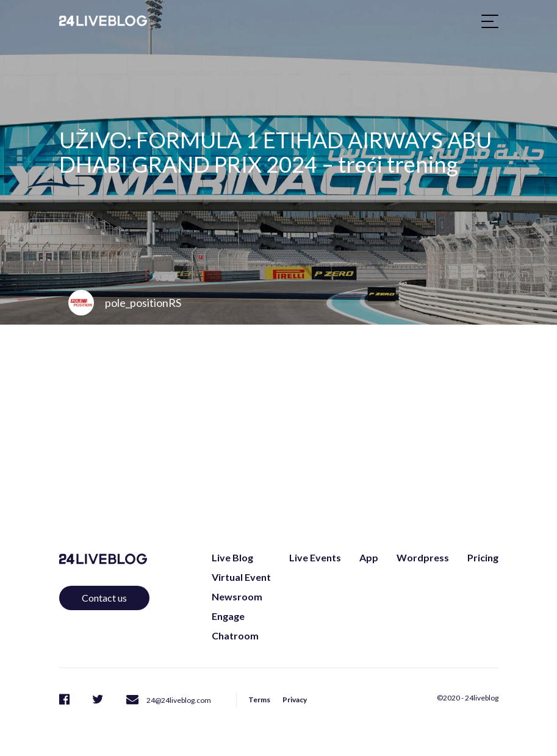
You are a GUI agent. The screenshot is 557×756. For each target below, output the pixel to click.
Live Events (315, 557)
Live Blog (232, 557)
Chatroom (235, 635)
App (369, 557)
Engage (228, 616)
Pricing (483, 557)
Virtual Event (241, 577)
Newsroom (237, 596)
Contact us (104, 598)
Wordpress (423, 557)
